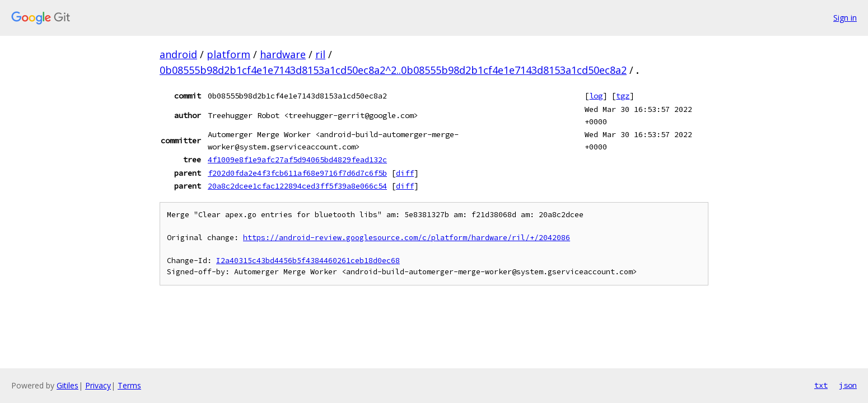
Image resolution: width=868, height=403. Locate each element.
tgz (623, 96)
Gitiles (67, 385)
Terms (129, 385)
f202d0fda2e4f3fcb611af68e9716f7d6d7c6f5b (297, 173)
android (178, 54)
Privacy (98, 385)
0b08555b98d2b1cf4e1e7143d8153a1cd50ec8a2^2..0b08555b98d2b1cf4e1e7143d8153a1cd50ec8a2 (393, 70)
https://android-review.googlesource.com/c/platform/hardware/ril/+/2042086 (407, 238)
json (848, 385)
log (596, 96)
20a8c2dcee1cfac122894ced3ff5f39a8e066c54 (297, 186)
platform (228, 54)
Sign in (845, 18)
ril (320, 54)
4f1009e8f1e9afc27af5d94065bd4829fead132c (297, 160)
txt (821, 385)
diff (405, 173)
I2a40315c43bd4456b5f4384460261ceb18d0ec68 (308, 261)
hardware (283, 54)
